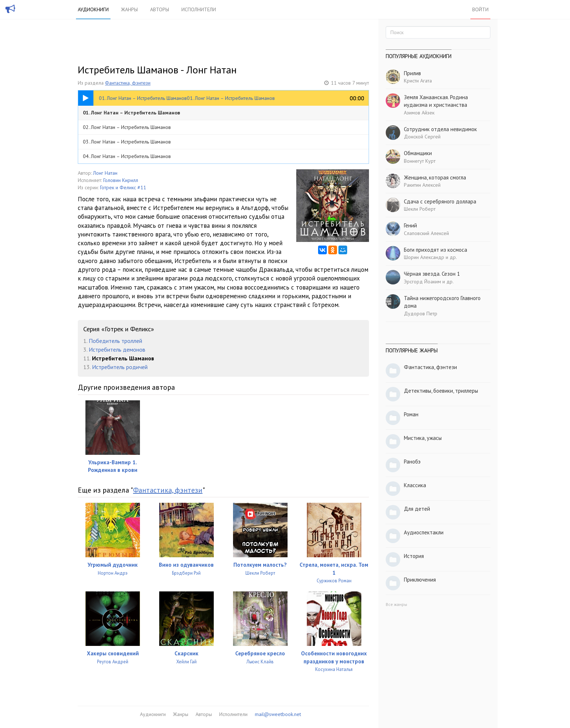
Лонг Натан (105, 173)
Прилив (412, 73)
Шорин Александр (424, 257)
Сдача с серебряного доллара (440, 201)
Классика (415, 485)
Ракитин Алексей (422, 185)
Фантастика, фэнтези (128, 83)
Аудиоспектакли (424, 532)
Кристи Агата (418, 81)
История (414, 556)
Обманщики (418, 153)
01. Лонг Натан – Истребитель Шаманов (131, 113)
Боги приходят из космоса (435, 250)
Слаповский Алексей (426, 233)
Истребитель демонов (117, 349)
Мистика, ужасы (423, 438)
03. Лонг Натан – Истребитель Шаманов (127, 142)
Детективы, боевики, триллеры (441, 391)
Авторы (160, 9)
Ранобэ (412, 462)
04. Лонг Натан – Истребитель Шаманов (127, 156)
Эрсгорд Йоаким (422, 282)
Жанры (129, 9)
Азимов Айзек (419, 113)
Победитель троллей (115, 341)
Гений (410, 225)
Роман (411, 414)
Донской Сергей (422, 137)
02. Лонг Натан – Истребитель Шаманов (127, 127)
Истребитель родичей (120, 367)
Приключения (420, 580)
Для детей (417, 509)
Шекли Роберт (420, 209)
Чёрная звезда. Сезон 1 (432, 274)
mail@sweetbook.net (278, 714)
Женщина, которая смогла (435, 177)
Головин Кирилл (121, 180)
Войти (480, 9)
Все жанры (396, 604)
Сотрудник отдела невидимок (440, 129)
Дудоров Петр (421, 314)
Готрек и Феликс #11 (123, 187)
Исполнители (199, 9)
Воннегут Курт (420, 161)
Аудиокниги (93, 9)
